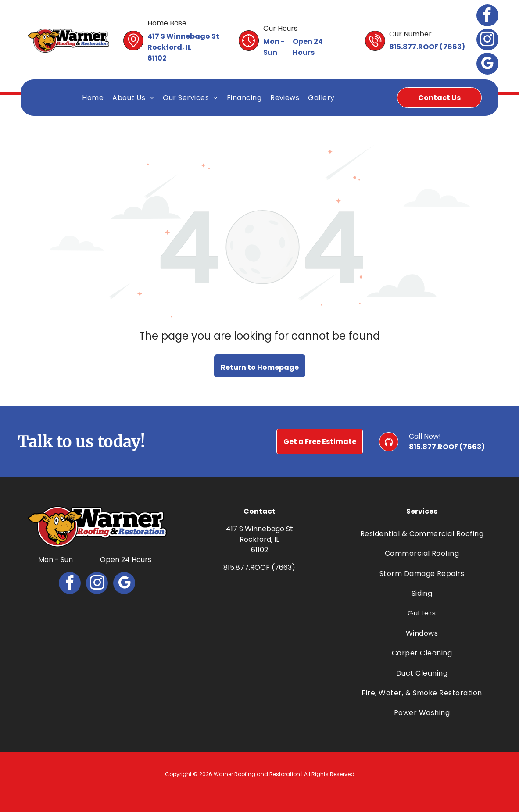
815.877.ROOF (414, 47)
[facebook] (487, 16)
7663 (452, 47)
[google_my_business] (487, 65)
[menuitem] (93, 98)
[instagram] (487, 41)
